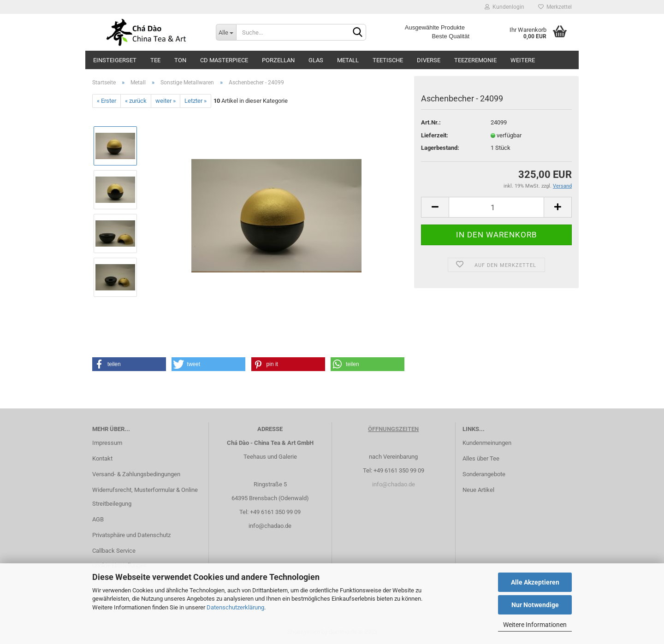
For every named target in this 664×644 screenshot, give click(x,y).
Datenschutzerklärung (235, 607)
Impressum (107, 443)
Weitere (523, 60)
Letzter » (196, 101)
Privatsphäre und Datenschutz (131, 535)
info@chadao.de (270, 526)
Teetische (388, 60)
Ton (180, 60)
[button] (129, 364)
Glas (316, 60)
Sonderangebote (484, 474)
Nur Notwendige (535, 605)
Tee (155, 60)
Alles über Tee (481, 458)
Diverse (429, 60)
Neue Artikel (478, 490)
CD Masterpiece (224, 60)
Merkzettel (555, 7)
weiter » (166, 101)
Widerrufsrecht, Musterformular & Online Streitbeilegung (145, 497)
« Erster (107, 101)
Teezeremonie (475, 60)
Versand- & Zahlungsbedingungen (136, 474)
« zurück (136, 101)
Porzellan (278, 60)
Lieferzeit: (435, 135)
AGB (98, 519)
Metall (348, 60)
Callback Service (114, 551)
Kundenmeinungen (487, 443)
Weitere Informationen (535, 625)
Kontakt (102, 458)
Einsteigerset (115, 60)
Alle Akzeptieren (535, 582)
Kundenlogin (504, 7)
